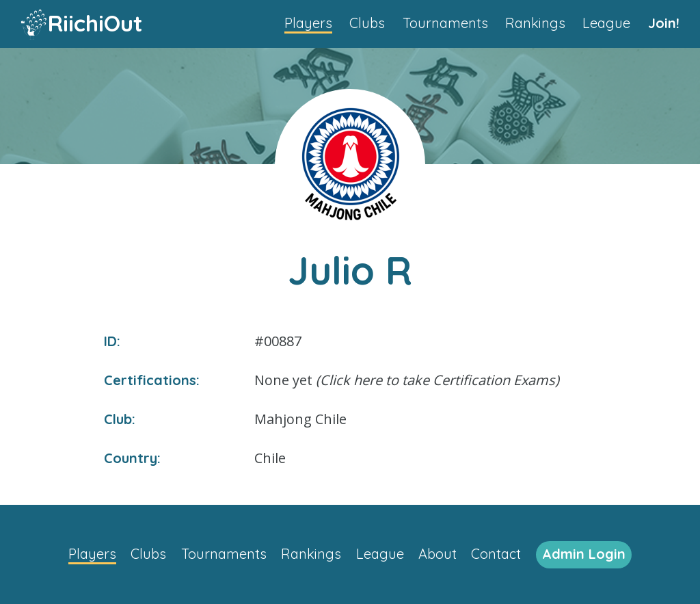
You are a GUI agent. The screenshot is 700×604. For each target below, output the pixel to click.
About (437, 554)
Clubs (367, 23)
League (606, 23)
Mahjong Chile (300, 419)
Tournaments (445, 23)
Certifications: (152, 380)
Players (308, 23)
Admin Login (584, 554)
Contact (496, 554)
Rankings (535, 23)
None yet (407, 380)
